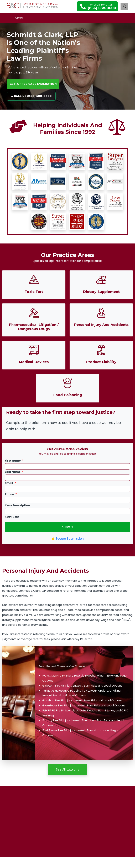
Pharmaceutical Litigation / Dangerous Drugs (34, 327)
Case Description (17, 506)
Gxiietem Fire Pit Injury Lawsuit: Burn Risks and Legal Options (82, 685)
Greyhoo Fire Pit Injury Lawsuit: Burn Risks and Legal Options (82, 700)
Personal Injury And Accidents (101, 325)
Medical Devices (34, 362)
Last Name (14, 472)
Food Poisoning (68, 395)
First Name (14, 461)
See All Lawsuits (67, 769)
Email (10, 483)
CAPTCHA (12, 517)
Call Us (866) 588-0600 (31, 96)
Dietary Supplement (101, 292)
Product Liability (101, 362)
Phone (11, 494)
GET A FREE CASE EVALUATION (33, 84)
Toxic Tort (34, 292)
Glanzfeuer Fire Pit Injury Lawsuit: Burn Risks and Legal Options (84, 704)
